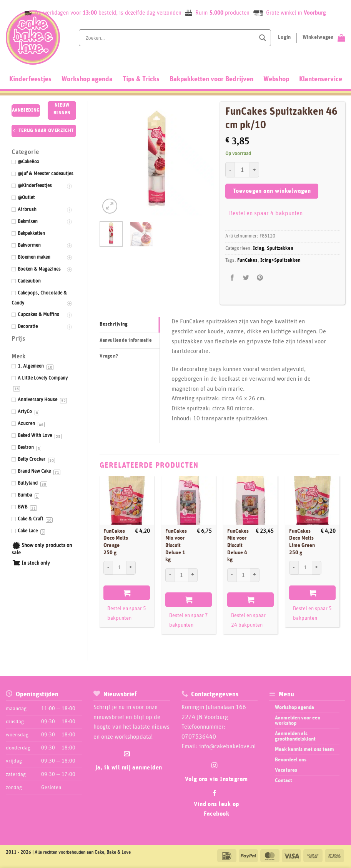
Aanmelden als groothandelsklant (295, 736)
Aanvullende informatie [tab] (126, 340)
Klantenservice (321, 79)
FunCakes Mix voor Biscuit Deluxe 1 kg (176, 546)
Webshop (276, 79)
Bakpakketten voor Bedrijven (211, 79)
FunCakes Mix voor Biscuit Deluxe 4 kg (238, 546)
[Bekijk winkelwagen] (324, 38)
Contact (284, 781)
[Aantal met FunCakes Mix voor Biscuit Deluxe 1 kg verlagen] (170, 575)
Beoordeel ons (291, 760)
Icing (259, 248)
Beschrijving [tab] (114, 324)
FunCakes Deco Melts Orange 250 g (116, 542)
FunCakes (247, 260)
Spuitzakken (280, 248)
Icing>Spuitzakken (280, 260)
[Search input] (170, 38)
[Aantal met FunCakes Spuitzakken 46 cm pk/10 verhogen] (255, 170)
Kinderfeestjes (30, 79)
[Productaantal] (242, 170)
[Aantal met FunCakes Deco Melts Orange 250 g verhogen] (131, 568)
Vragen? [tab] (109, 356)
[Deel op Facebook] (232, 278)
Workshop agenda (87, 79)
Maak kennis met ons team (304, 749)
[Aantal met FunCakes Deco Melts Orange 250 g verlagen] (108, 568)
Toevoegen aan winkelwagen (272, 191)
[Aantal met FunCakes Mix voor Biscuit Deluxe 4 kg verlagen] (232, 575)
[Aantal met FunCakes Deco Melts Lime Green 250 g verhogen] (317, 568)
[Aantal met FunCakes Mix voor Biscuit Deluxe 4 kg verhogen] (255, 575)
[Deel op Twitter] (246, 278)
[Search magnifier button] (263, 38)
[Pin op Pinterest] (260, 278)
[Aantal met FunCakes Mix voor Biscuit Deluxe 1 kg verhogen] (193, 575)
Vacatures (286, 770)
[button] (110, 206)
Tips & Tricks (141, 79)
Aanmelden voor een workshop (298, 721)
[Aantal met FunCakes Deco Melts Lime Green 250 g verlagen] (294, 568)
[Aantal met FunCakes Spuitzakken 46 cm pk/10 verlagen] (230, 170)
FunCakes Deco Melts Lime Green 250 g (302, 542)
